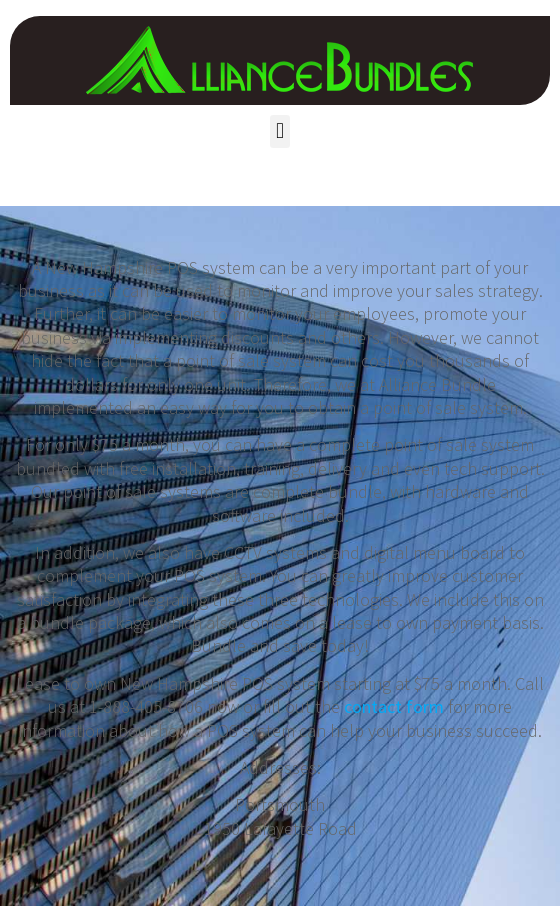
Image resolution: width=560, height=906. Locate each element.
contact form (394, 706)
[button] (279, 131)
